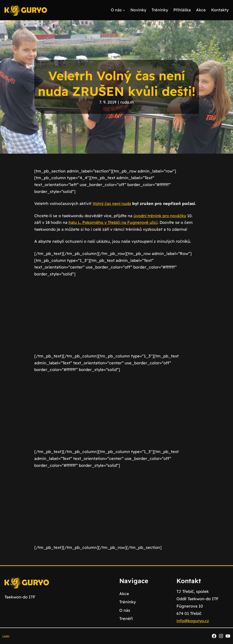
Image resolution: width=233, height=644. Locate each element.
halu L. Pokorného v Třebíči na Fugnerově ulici (113, 222)
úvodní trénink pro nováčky (160, 216)
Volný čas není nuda (112, 204)
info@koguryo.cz (193, 621)
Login (6, 636)
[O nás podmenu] (124, 10)
